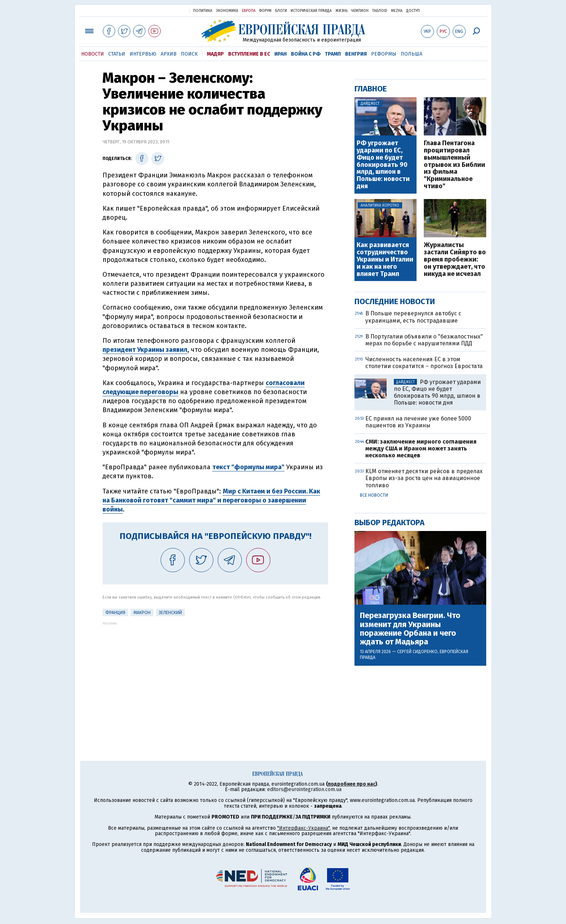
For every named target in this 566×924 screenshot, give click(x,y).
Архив (169, 54)
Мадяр (215, 54)
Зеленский (170, 613)
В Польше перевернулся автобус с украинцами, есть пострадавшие (413, 317)
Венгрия (356, 54)
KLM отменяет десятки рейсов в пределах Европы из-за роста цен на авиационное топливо (424, 478)
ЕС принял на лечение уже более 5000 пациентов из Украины (418, 422)
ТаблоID (380, 11)
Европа (249, 11)
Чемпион (360, 11)
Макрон (142, 613)
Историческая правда (311, 11)
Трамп (333, 54)
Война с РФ (306, 54)
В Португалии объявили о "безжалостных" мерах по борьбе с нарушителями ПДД (424, 340)
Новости (93, 54)
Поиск (189, 54)
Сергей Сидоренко (417, 652)
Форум (265, 11)
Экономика (227, 11)
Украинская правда (166, 10)
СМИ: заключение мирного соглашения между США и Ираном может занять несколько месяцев (421, 448)
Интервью (143, 54)
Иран (280, 54)
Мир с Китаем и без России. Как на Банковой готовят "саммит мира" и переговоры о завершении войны (211, 500)
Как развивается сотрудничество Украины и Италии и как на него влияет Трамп (385, 260)
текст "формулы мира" (248, 467)
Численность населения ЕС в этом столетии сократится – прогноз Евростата (424, 363)
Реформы (384, 54)
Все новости (374, 495)
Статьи (117, 54)
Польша (412, 54)
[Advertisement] (215, 676)
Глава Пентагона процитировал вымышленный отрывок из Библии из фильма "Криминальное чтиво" (454, 165)
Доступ (413, 11)
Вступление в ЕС (249, 54)
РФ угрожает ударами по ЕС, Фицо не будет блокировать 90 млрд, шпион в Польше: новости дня (383, 165)
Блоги (281, 11)
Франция (115, 613)
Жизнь (341, 11)
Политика (203, 11)
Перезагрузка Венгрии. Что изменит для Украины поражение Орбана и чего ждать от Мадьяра (410, 629)
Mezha (397, 11)
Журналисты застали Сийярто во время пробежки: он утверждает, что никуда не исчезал (455, 260)
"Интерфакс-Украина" (303, 828)
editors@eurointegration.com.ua (304, 789)
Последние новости (395, 301)
